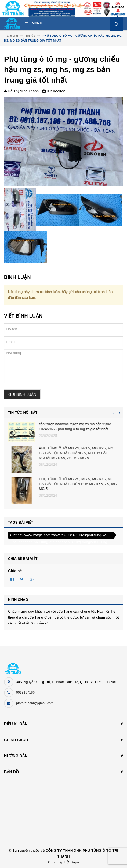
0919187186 (25, 692)
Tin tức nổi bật (23, 413)
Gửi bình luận (22, 394)
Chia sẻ (15, 571)
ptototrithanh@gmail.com (35, 703)
